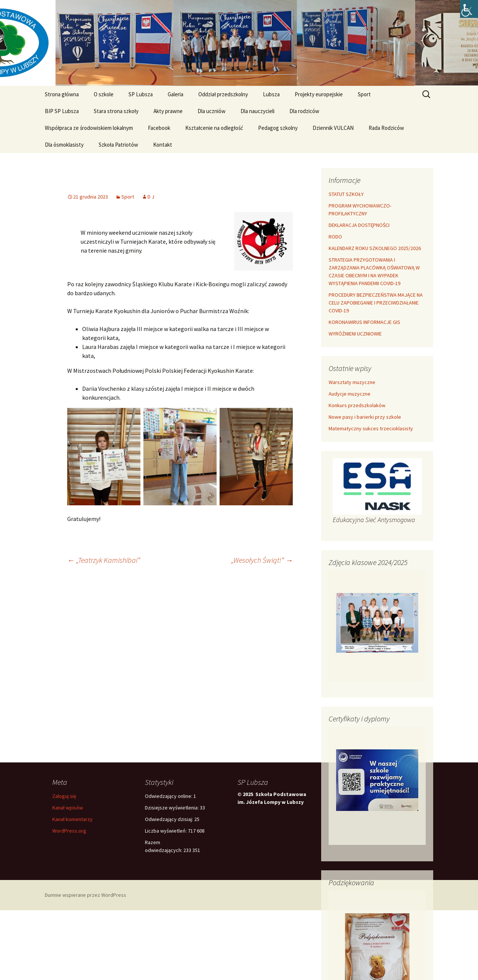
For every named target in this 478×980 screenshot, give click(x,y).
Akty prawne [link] (168, 111)
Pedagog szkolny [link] (278, 128)
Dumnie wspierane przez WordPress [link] (86, 895)
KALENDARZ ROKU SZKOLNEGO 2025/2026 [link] (375, 248)
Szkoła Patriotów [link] (118, 145)
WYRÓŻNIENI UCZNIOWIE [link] (355, 334)
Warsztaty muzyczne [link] (352, 382)
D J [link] (151, 197)
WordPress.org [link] (69, 831)
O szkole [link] (104, 94)
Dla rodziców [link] (304, 111)
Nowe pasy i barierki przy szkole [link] (365, 417)
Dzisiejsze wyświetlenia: (172, 808)
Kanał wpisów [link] (68, 808)
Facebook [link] (159, 128)
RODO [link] (335, 237)
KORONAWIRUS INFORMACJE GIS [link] (364, 322)
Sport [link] (364, 94)
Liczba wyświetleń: (166, 831)
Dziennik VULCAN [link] (333, 128)
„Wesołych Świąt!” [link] (262, 560)
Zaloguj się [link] (64, 796)
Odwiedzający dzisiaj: (170, 819)
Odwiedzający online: (169, 796)
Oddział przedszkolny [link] (223, 94)
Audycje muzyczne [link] (350, 394)
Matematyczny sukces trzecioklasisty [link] (371, 428)
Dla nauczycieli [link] (257, 111)
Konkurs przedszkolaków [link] (357, 405)
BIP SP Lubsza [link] (62, 111)
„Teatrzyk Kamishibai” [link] (104, 560)
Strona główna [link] (62, 94)
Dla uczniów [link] (212, 111)
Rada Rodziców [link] (386, 128)
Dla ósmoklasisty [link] (64, 145)
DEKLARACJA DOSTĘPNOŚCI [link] (359, 225)
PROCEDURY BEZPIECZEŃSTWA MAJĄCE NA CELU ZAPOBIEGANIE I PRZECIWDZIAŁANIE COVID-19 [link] (376, 303)
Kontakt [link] (163, 145)
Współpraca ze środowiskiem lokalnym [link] (89, 128)
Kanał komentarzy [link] (72, 819)
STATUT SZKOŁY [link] (346, 194)
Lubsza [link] (271, 94)
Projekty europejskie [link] (319, 94)
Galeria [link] (176, 94)
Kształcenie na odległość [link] (214, 128)
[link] (469, 9)
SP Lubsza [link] (141, 94)
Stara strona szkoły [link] (116, 111)
